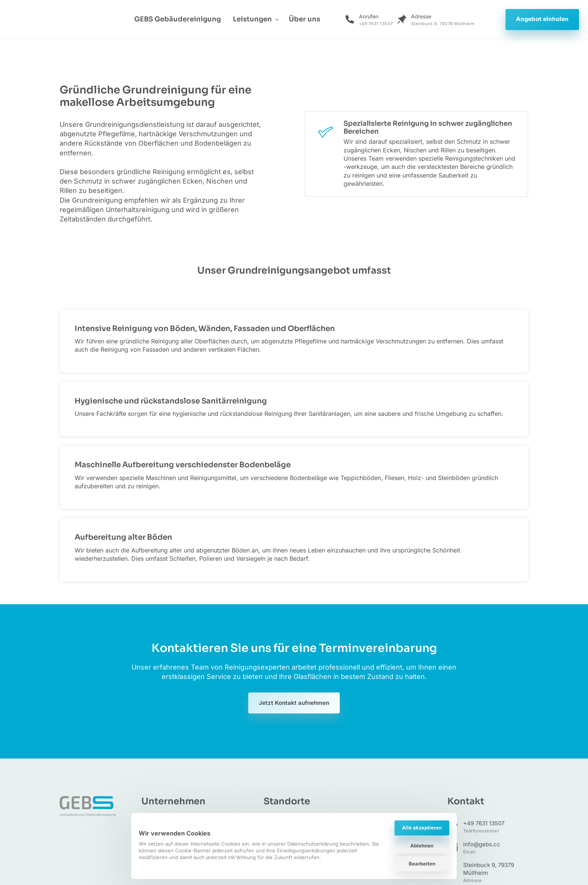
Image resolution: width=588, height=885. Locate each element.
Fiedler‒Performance (493, 814)
